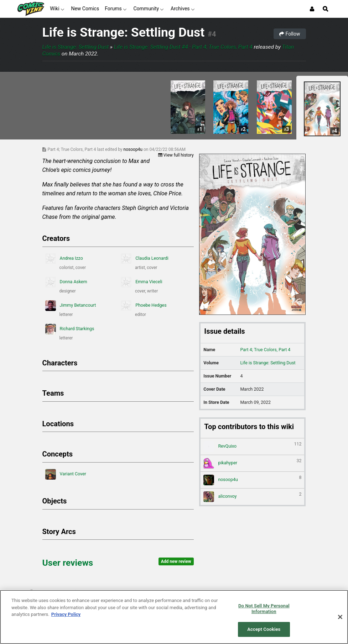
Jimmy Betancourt (71, 306)
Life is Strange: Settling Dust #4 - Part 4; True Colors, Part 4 (183, 47)
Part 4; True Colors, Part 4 (265, 350)
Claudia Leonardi (145, 259)
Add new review (176, 561)
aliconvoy (252, 497)
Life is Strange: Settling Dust (124, 32)
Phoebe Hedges (144, 306)
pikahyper (252, 463)
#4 (212, 34)
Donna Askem (66, 282)
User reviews (68, 563)
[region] (174, 617)
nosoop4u (134, 149)
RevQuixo (252, 447)
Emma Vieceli (141, 282)
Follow (290, 34)
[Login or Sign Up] (312, 9)
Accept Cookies (264, 629)
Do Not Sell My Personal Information (264, 609)
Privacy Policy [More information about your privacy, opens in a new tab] (66, 614)
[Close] (340, 617)
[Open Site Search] (326, 9)
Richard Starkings (70, 329)
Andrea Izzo (64, 259)
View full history (176, 155)
